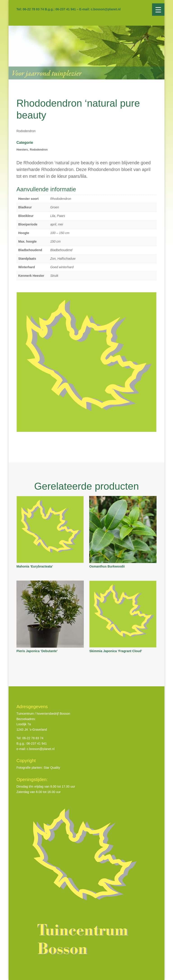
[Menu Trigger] (158, 10)
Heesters (22, 150)
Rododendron (39, 150)
